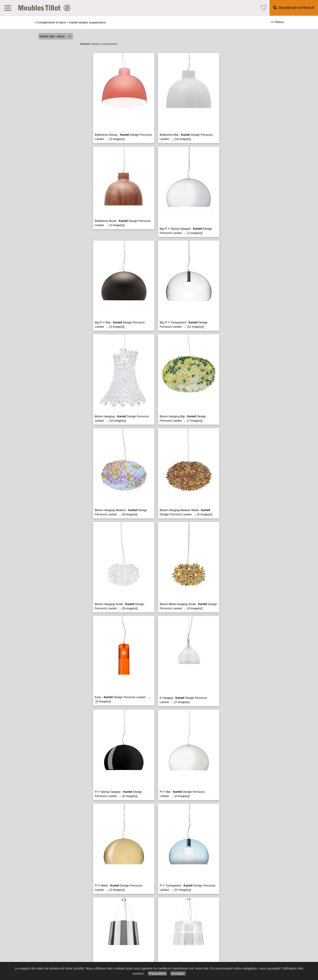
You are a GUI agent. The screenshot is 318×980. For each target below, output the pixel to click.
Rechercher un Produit (294, 8)
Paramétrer (157, 973)
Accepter (178, 973)
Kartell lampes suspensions (87, 22)
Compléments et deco (51, 22)
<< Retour (277, 22)
